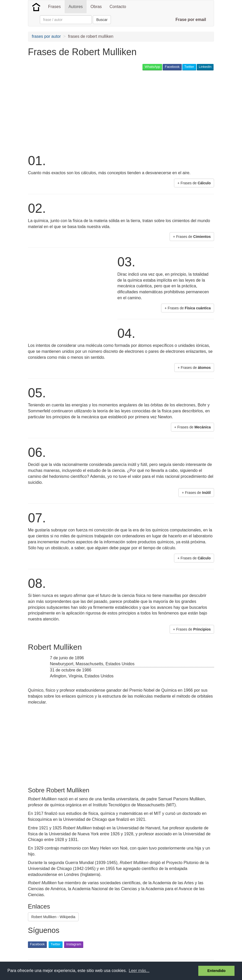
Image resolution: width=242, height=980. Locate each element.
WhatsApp (152, 67)
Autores (76, 7)
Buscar (102, 20)
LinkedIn (205, 67)
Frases (54, 7)
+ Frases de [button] (194, 183)
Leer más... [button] (139, 971)
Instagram (74, 944)
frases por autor (46, 36)
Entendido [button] (216, 971)
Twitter (189, 67)
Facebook (172, 67)
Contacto (118, 7)
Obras (96, 7)
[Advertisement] (122, 112)
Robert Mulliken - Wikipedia (53, 917)
